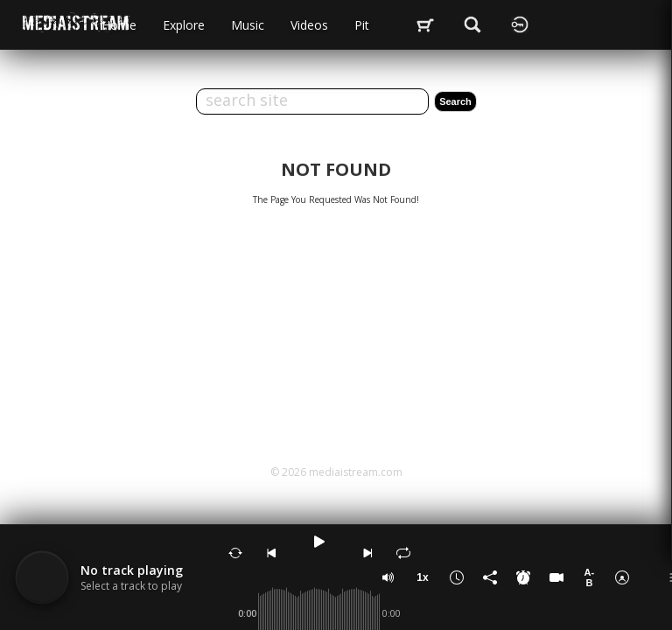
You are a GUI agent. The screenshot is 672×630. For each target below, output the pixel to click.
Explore (184, 25)
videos (309, 25)
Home (119, 25)
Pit (362, 25)
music (248, 25)
